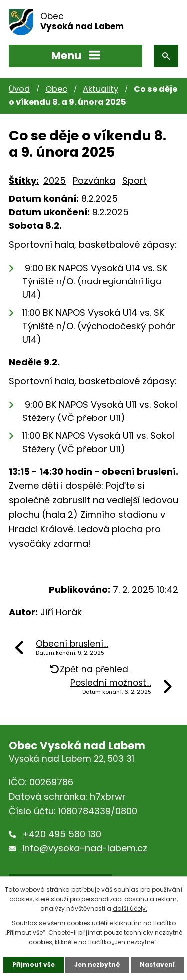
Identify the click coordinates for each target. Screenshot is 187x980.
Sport (134, 181)
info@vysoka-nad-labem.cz (85, 848)
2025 (55, 181)
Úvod (19, 89)
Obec (56, 89)
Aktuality (100, 89)
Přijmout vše (34, 964)
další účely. (130, 909)
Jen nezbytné (97, 964)
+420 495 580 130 (62, 834)
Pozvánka (94, 181)
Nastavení (157, 964)
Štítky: (24, 181)
